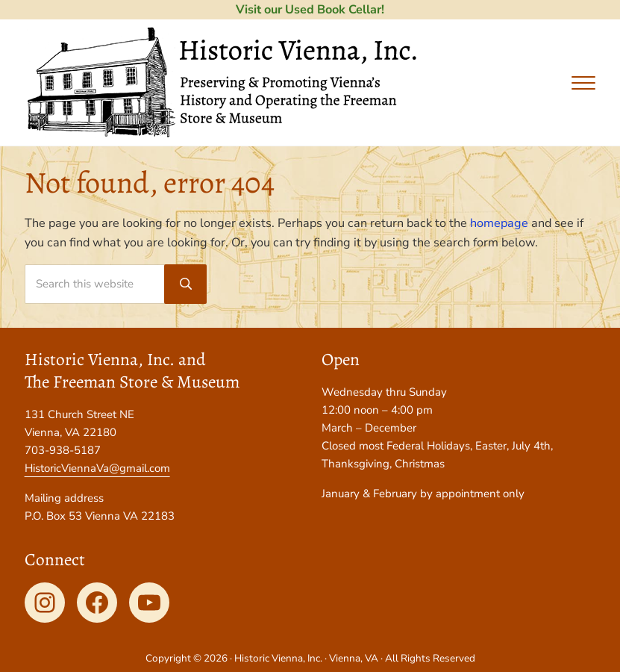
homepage (499, 223)
